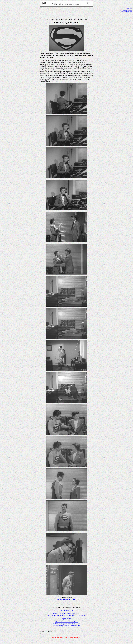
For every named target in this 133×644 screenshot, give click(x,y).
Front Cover (129, 9)
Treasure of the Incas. (66, 610)
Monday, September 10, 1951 (66, 600)
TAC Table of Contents (126, 10)
